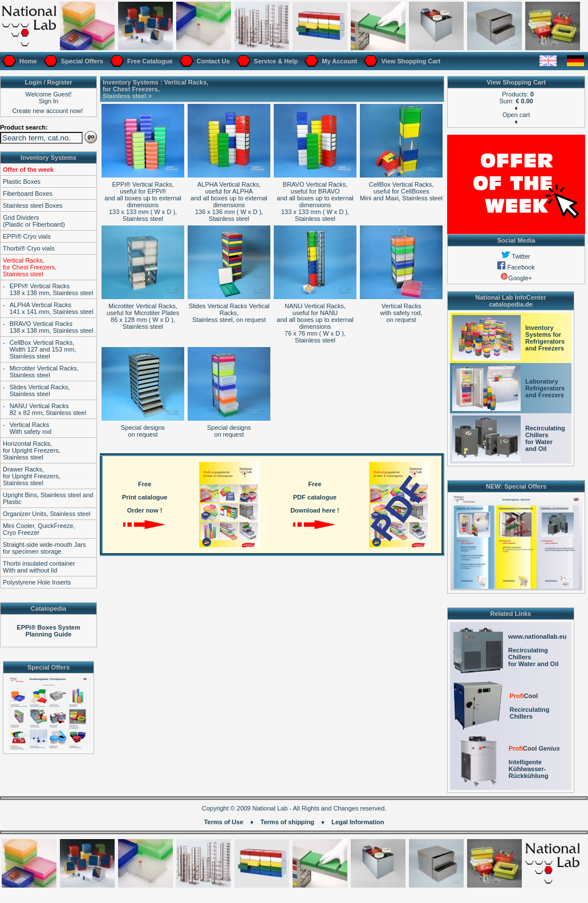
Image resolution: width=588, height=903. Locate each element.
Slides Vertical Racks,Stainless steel (40, 390)
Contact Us (212, 61)
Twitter (516, 256)
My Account (338, 61)
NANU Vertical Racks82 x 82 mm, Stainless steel (48, 409)
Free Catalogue (149, 61)
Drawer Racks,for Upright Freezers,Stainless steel (32, 476)
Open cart (516, 115)
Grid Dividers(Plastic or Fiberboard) (34, 221)
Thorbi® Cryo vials (29, 248)
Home (27, 61)
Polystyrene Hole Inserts (37, 582)
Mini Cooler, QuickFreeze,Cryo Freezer (39, 529)
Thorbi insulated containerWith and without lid (39, 567)
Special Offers (81, 61)
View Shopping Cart (410, 61)
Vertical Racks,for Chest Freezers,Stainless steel (30, 267)
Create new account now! (47, 111)
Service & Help (275, 61)
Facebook (516, 267)
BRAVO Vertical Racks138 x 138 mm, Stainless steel (52, 327)
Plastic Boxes (22, 182)
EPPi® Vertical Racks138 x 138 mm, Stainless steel (52, 289)
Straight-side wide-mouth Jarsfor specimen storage (44, 548)
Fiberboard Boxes (28, 193)
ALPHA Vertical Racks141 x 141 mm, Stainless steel (52, 308)
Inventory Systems (48, 158)
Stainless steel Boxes (33, 205)
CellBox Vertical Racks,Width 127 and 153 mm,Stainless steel (43, 349)
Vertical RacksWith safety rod (31, 428)
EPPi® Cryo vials (27, 236)
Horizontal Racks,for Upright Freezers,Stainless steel (32, 450)
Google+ (516, 278)
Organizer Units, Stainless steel (46, 514)
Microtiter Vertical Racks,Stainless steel (44, 372)
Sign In (48, 101)
